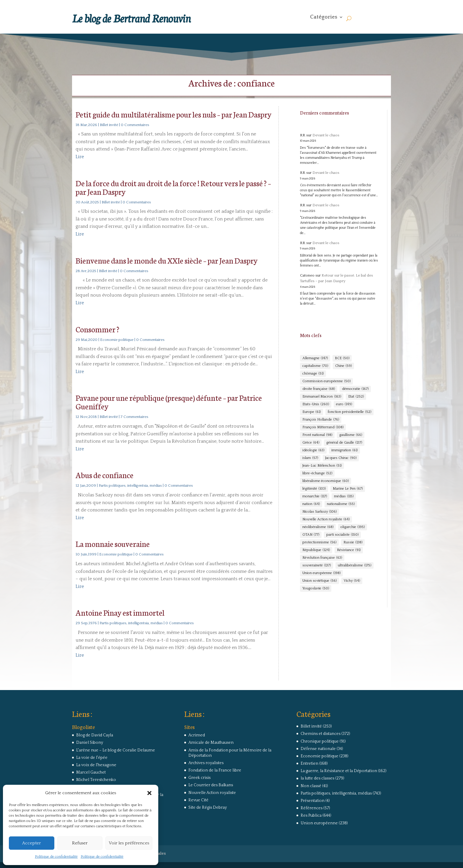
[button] (149, 793)
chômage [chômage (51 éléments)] (313, 374)
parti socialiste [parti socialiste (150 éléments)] (342, 535)
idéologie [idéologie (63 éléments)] (313, 450)
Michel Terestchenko (96, 780)
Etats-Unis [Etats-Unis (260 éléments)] (316, 404)
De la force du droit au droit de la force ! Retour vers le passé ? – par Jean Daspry (173, 187)
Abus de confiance (105, 475)
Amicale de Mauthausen (211, 743)
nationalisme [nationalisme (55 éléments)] (341, 504)
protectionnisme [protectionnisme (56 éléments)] (319, 542)
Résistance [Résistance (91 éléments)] (349, 550)
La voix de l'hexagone (96, 765)
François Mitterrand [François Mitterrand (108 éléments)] (323, 427)
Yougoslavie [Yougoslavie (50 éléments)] (316, 589)
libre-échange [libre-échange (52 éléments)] (317, 473)
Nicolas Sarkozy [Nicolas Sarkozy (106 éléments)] (319, 512)
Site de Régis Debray (208, 807)
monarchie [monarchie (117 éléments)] (315, 496)
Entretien (309, 764)
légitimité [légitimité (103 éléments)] (314, 489)
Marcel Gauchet (91, 772)
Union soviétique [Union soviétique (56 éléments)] (319, 581)
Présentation (313, 801)
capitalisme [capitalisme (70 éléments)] (315, 366)
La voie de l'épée (92, 758)
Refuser (80, 843)
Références (312, 808)
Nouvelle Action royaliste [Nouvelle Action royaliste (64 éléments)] (326, 519)
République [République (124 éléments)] (316, 550)
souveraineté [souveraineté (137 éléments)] (317, 565)
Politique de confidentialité (56, 857)
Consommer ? (97, 329)
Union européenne (319, 823)
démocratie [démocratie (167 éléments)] (355, 389)
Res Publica (311, 815)
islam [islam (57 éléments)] (310, 458)
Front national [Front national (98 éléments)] (317, 435)
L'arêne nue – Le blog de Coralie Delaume (116, 750)
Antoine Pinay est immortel (120, 612)
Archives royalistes (206, 763)
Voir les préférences (129, 843)
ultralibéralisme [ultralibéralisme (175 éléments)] (354, 565)
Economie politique (117, 340)
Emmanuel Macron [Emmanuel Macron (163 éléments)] (322, 397)
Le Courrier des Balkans (211, 785)
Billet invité (109, 125)
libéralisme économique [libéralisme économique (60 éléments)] (326, 481)
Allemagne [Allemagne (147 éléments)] (315, 358)
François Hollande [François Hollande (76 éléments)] (321, 420)
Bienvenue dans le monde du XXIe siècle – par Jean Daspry (167, 260)
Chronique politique (320, 741)
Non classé (311, 786)
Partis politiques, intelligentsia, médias (130, 486)
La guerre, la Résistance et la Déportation (339, 771)
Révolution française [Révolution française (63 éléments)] (322, 558)
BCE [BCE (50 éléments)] (342, 358)
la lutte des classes (317, 778)
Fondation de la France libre (215, 770)
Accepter (31, 843)
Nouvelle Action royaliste (212, 793)
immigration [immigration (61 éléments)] (344, 450)
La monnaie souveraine (113, 543)
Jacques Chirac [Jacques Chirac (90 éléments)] (341, 458)
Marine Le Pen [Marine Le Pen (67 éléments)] (348, 489)
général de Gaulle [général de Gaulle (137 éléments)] (344, 443)
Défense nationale (318, 749)
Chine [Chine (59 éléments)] (343, 366)
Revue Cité (198, 800)
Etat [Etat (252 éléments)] (356, 397)
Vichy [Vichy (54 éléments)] (352, 581)
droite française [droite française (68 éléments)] (319, 389)
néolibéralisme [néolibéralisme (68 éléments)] (318, 527)
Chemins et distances (321, 734)
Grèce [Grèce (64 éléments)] (311, 443)
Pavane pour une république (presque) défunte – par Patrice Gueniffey (169, 402)
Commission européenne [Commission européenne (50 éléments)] (326, 381)
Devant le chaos (326, 135)
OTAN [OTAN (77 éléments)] (311, 535)
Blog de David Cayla (95, 735)
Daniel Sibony (90, 743)
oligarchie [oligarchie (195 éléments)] (353, 527)
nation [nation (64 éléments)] (311, 504)
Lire (80, 157)
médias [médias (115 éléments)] (344, 496)
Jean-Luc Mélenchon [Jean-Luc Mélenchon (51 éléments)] (322, 466)
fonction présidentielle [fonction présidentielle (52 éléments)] (349, 412)
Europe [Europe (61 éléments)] (312, 412)
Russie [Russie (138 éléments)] (353, 542)
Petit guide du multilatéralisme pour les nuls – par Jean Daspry (173, 114)
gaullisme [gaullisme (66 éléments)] (351, 435)
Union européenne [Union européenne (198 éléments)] (321, 573)
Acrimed (197, 735)
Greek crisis (199, 778)
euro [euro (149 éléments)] (344, 404)
